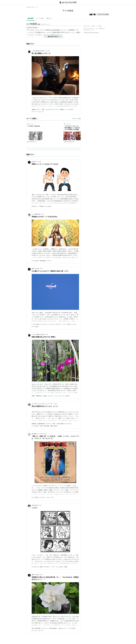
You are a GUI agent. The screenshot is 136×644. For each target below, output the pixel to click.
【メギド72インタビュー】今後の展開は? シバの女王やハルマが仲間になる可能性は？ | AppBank (72, 128)
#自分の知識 (60, 424)
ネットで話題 (40, 18)
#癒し (43, 109)
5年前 (56, 404)
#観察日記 (39, 396)
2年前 (41, 269)
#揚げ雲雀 (37, 628)
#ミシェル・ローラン (37, 630)
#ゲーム (49, 261)
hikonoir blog (35, 505)
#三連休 (45, 396)
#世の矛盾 (46, 426)
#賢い (54, 424)
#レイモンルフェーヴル (52, 109)
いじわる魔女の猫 (36, 214)
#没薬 (66, 567)
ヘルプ (97, 29)
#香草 (41, 567)
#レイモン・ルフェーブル (55, 396)
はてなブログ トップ (32, 7)
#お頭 (41, 426)
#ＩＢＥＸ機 (35, 324)
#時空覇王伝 (43, 261)
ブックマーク (31, 124)
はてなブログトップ (88, 30)
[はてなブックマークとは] (37, 119)
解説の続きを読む (54, 36)
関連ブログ (49, 18)
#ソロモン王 (68, 424)
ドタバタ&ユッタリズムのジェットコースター (42, 404)
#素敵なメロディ (36, 109)
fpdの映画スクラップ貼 (37, 434)
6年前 (41, 575)
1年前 (42, 214)
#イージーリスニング (37, 112)
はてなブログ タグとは (89, 29)
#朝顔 (33, 396)
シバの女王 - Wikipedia (34, 126)
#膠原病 (34, 424)
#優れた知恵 (54, 426)
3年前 (47, 334)
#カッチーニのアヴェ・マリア (58, 324)
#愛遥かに (63, 109)
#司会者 (41, 206)
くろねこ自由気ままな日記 (38, 51)
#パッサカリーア (44, 324)
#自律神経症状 (41, 424)
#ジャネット (45, 628)
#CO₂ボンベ (35, 206)
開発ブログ (102, 29)
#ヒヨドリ (49, 424)
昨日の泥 (34, 162)
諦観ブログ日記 (35, 269)
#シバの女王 (70, 109)
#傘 (33, 628)
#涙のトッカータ (72, 324)
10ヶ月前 (47, 51)
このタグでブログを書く (103, 14)
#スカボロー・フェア (49, 567)
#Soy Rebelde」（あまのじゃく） (58, 628)
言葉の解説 (30, 18)
